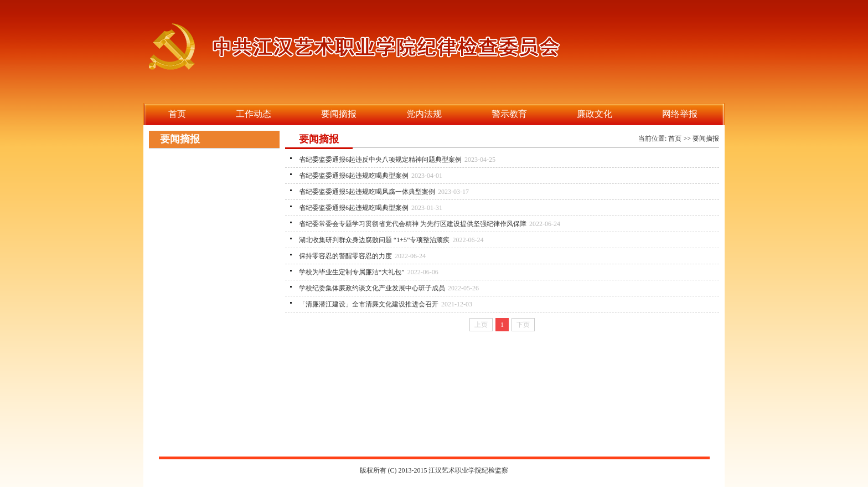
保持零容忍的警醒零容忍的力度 (345, 256)
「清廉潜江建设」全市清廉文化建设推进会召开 (369, 304)
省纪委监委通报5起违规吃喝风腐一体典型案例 (367, 192)
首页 (675, 139)
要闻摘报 (706, 139)
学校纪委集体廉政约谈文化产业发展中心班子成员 (372, 288)
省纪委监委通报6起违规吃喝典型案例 (354, 176)
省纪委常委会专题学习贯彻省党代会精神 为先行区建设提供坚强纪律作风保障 (413, 224)
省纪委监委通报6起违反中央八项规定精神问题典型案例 (380, 160)
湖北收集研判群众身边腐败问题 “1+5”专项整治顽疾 (374, 240)
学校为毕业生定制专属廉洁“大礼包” (352, 272)
